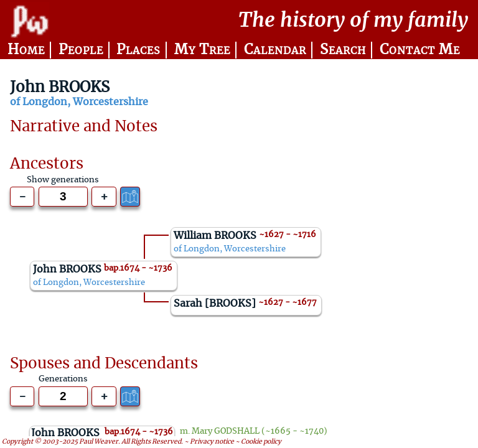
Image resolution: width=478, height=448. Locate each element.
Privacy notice (212, 442)
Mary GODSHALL (226, 432)
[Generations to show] (63, 197)
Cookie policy (261, 442)
